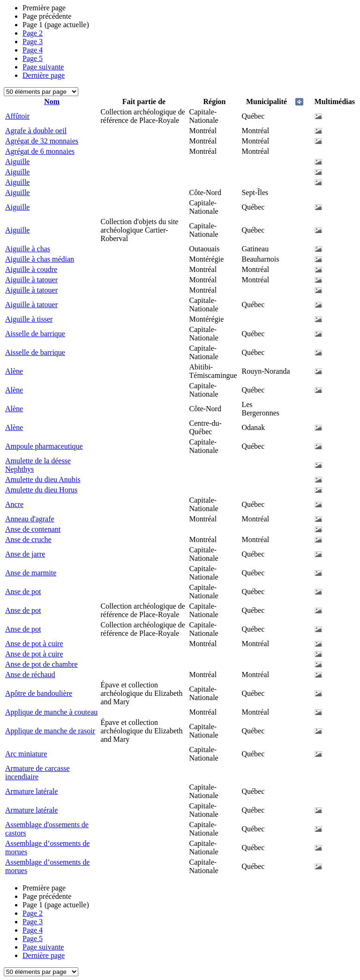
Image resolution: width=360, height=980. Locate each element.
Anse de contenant (33, 529)
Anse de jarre (25, 554)
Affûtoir (17, 116)
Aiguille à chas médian (40, 259)
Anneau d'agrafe (30, 519)
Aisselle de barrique (35, 334)
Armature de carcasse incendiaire (37, 773)
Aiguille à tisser (29, 319)
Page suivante (43, 67)
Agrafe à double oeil (36, 131)
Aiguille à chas (28, 249)
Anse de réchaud (30, 675)
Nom (52, 102)
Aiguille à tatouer (31, 280)
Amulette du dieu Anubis (43, 479)
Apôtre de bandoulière (39, 693)
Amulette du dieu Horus (41, 490)
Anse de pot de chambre (41, 664)
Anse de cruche (28, 539)
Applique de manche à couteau (51, 712)
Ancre (14, 504)
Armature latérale (31, 791)
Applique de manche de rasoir (50, 731)
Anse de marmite (31, 573)
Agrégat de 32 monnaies (42, 141)
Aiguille (17, 162)
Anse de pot (23, 592)
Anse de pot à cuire (34, 644)
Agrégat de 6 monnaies (40, 151)
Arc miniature (26, 754)
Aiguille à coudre (31, 269)
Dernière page (44, 75)
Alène (14, 371)
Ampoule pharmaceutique (44, 446)
